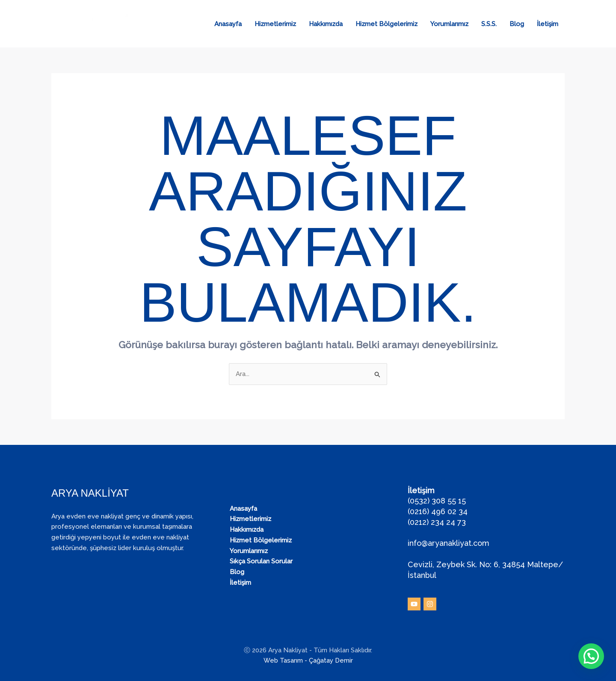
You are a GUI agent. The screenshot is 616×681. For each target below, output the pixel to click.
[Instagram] (430, 604)
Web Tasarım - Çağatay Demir (308, 660)
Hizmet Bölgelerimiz (386, 24)
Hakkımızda (326, 24)
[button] (591, 656)
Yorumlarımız (449, 24)
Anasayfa (228, 24)
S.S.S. (489, 24)
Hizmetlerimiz (275, 24)
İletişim (548, 24)
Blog (517, 24)
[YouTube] (414, 604)
